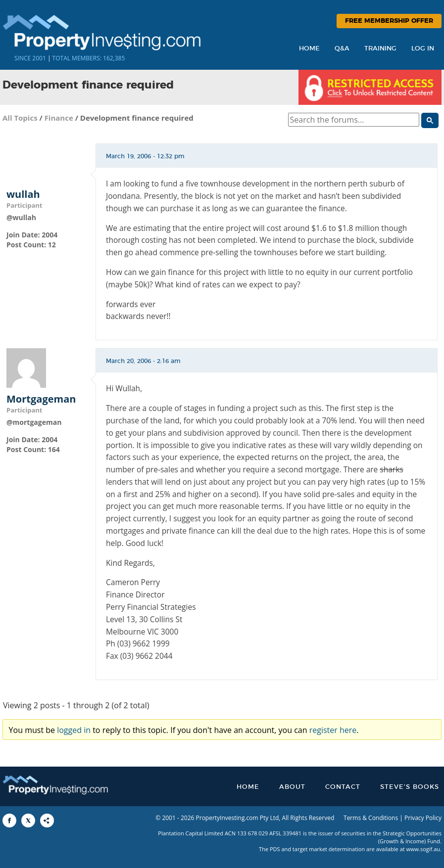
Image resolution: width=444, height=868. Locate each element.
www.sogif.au (423, 849)
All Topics (20, 118)
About (292, 787)
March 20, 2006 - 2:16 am (143, 361)
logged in (74, 730)
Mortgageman (41, 399)
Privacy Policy (423, 818)
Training (380, 49)
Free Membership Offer (389, 21)
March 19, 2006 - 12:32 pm (145, 156)
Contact (343, 787)
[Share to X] (28, 821)
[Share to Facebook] (9, 821)
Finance (59, 118)
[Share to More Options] (47, 821)
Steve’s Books (410, 787)
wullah (23, 194)
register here (333, 730)
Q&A (342, 49)
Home (309, 49)
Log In (423, 49)
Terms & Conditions (371, 818)
